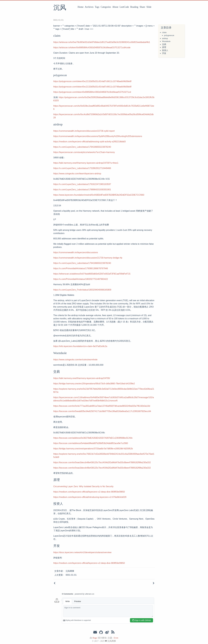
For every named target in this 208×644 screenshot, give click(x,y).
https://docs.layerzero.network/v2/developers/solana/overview (82, 552)
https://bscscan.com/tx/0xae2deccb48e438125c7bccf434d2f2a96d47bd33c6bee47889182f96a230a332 (102, 462)
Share (142, 7)
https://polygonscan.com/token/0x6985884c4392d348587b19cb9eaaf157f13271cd (92, 92)
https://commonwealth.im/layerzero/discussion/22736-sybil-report (84, 131)
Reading (134, 7)
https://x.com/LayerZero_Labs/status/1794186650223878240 (82, 147)
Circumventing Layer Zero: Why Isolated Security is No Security (83, 486)
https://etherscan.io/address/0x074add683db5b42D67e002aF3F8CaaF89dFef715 (92, 274)
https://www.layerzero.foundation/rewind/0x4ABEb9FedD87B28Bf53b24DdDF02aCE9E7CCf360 (99, 195)
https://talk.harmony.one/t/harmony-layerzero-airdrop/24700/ (82, 378)
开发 (164, 53)
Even (116, 638)
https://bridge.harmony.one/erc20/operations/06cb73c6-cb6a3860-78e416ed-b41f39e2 (94, 384)
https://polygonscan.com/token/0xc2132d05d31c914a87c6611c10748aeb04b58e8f (92, 81)
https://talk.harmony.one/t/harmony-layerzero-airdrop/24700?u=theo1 (86, 163)
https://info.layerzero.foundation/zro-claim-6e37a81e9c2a (80, 346)
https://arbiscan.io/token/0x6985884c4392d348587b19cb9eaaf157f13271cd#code (92, 48)
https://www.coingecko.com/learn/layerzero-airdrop (77, 174)
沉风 (60, 8)
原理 (164, 47)
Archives (89, 7)
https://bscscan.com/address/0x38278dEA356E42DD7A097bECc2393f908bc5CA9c (93, 438)
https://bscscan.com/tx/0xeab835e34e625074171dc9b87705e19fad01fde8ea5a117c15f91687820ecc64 (102, 411)
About (115, 7)
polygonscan (169, 35)
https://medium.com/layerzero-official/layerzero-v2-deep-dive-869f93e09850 (89, 492)
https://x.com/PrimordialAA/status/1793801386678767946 (81, 268)
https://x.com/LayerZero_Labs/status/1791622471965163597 (82, 184)
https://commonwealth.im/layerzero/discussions (76, 252)
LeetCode (124, 7)
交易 (164, 44)
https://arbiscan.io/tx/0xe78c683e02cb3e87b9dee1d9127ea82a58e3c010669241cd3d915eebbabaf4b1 (102, 42)
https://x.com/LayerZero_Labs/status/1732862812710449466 (82, 168)
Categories (106, 7)
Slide (149, 7)
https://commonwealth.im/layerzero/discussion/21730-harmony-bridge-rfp (88, 258)
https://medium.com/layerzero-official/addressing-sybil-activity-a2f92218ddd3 (90, 142)
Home (81, 7)
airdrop (165, 38)
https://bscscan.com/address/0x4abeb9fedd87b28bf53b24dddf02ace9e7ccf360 (91, 443)
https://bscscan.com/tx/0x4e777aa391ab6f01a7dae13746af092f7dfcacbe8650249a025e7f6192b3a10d (102, 406)
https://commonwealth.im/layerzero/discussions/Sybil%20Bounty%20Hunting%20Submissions (98, 136)
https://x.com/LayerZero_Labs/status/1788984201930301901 (82, 190)
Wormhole (166, 41)
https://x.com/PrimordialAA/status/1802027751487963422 (81, 279)
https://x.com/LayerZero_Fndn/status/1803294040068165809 (82, 290)
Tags (97, 7)
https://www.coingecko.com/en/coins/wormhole (75, 360)
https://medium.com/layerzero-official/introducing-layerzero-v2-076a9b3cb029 (90, 497)
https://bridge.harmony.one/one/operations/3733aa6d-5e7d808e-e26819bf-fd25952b (93, 449)
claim (164, 32)
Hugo (95, 638)
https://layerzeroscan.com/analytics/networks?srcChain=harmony (84, 152)
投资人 (165, 50)
